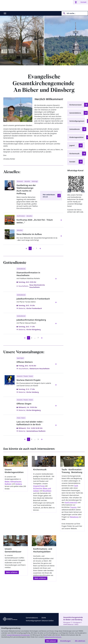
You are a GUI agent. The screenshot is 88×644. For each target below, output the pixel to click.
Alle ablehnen (80, 641)
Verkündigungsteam (77, 121)
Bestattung (74, 517)
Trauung (73, 507)
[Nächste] (42, 338)
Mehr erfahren (12, 572)
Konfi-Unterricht (71, 502)
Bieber (7, 482)
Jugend (72, 145)
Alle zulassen (51, 641)
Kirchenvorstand (75, 105)
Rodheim (8, 484)
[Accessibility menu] (76, 2)
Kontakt (83, 2)
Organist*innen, (39, 486)
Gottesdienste (75, 129)
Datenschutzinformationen (53, 637)
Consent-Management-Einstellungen (18, 635)
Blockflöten (47, 491)
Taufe (76, 486)
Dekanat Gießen (48, 621)
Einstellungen (65, 641)
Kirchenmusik (74, 154)
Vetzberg (19, 484)
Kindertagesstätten (76, 137)
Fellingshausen (16, 482)
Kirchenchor (38, 488)
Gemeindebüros (75, 113)
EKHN (44, 618)
